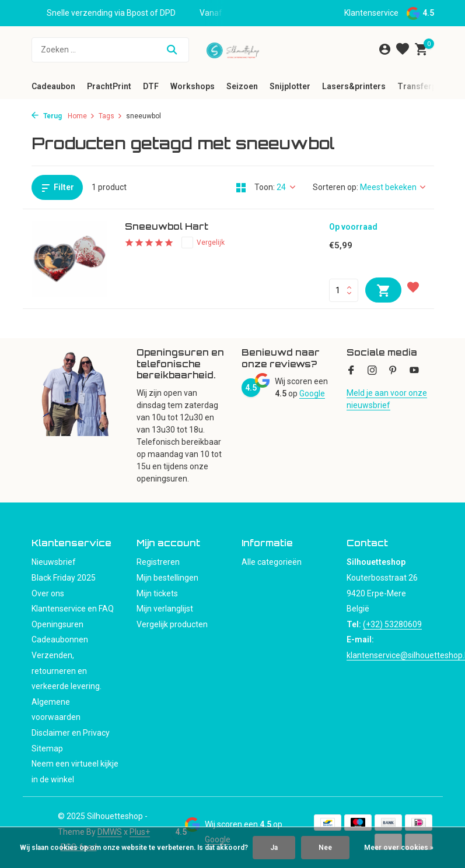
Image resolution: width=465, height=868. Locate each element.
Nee (325, 848)
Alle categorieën (272, 562)
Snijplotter (290, 86)
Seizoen (242, 86)
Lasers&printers (354, 86)
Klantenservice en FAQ (73, 609)
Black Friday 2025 (64, 578)
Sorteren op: (335, 187)
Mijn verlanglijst (165, 609)
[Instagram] (372, 371)
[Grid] (241, 188)
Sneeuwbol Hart (167, 226)
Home (81, 116)
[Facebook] (351, 371)
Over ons (48, 593)
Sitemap (47, 748)
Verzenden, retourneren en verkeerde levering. (67, 671)
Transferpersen (428, 86)
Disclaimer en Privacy (71, 733)
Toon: (265, 187)
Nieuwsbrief (54, 562)
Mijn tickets (157, 593)
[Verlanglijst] (403, 50)
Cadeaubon (53, 86)
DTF (151, 86)
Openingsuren (57, 624)
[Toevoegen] (383, 290)
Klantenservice (371, 13)
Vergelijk (203, 243)
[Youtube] (414, 371)
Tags (111, 116)
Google (312, 393)
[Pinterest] (393, 371)
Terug (47, 116)
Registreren (158, 562)
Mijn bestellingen (167, 578)
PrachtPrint (109, 86)
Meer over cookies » (399, 848)
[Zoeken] (110, 50)
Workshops (193, 86)
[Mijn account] (385, 50)
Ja (274, 848)
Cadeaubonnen (60, 639)
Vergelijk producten (172, 624)
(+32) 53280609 (392, 624)
